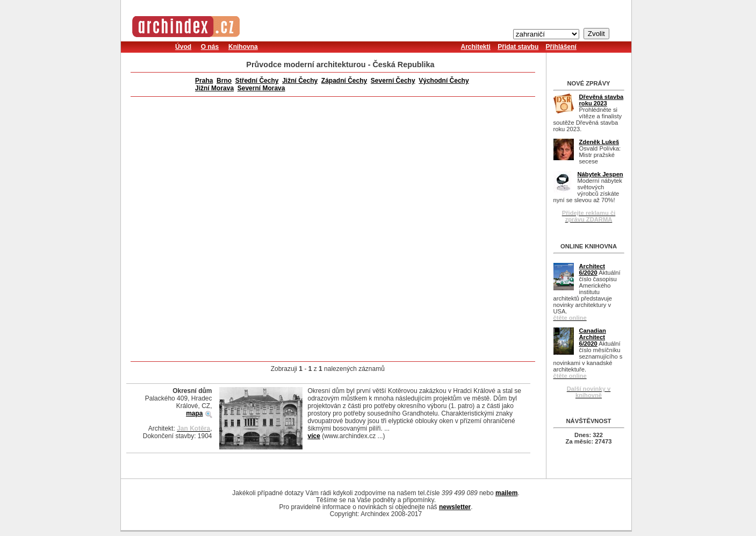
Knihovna (243, 47)
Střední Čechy (257, 81)
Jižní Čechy (300, 81)
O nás (210, 47)
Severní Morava (261, 88)
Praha (204, 81)
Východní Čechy (444, 81)
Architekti (476, 47)
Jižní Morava (214, 88)
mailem (506, 493)
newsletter (455, 507)
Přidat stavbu (518, 47)
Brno (224, 81)
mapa (194, 413)
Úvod (183, 47)
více (314, 436)
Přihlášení (561, 47)
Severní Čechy (393, 81)
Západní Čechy (344, 81)
